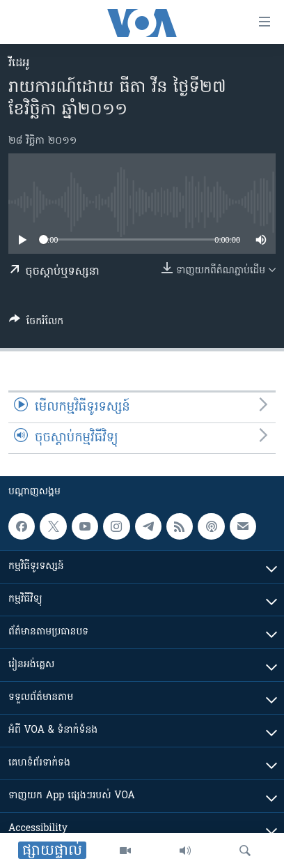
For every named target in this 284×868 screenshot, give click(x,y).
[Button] (36, 323)
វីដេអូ (19, 63)
